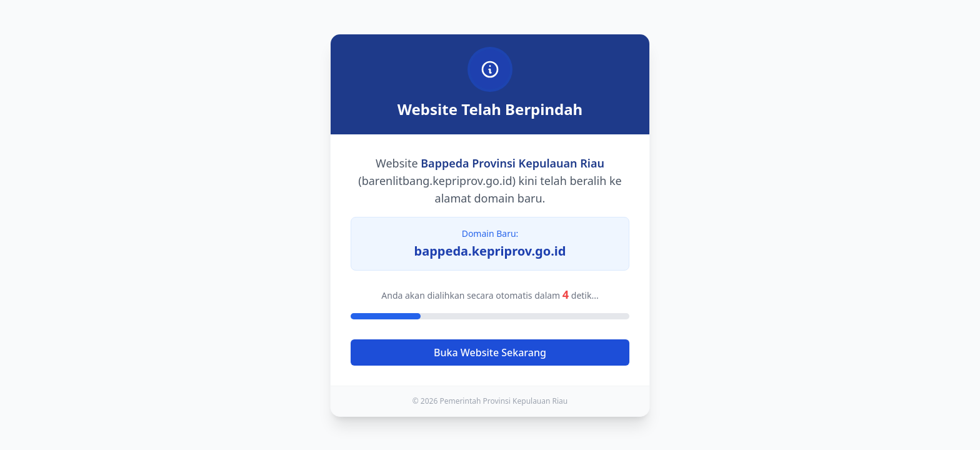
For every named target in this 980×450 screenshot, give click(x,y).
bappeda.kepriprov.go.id (490, 251)
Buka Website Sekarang (490, 352)
